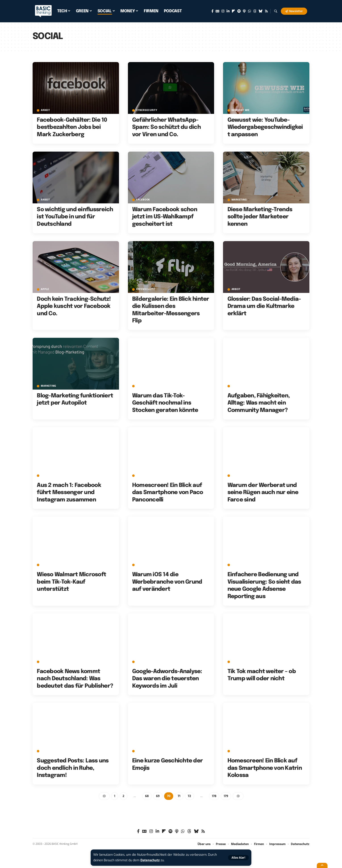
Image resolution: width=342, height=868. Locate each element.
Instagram (49, 751)
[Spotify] (239, 11)
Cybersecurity (147, 110)
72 (189, 796)
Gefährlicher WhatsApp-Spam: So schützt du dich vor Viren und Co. (166, 127)
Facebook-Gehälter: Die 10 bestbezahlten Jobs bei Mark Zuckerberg (72, 127)
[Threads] (255, 11)
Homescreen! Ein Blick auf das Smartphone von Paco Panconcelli (168, 493)
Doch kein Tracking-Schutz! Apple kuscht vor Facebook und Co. (74, 306)
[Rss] (266, 11)
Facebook (143, 200)
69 (158, 796)
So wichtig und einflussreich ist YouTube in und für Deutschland (75, 217)
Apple (45, 289)
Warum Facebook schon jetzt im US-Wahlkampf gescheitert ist (165, 217)
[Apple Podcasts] (244, 11)
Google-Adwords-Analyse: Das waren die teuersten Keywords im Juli (167, 679)
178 (214, 796)
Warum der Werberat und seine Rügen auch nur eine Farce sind (263, 493)
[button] (238, 858)
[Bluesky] (261, 11)
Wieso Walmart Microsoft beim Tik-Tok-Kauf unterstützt (71, 582)
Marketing (239, 200)
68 (147, 796)
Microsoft (239, 662)
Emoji (140, 751)
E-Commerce (50, 565)
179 (226, 796)
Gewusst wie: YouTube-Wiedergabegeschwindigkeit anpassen (265, 127)
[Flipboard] (233, 11)
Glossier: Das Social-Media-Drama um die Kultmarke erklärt (264, 306)
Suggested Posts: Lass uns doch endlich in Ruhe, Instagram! (73, 768)
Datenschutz (150, 860)
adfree (141, 476)
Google (237, 565)
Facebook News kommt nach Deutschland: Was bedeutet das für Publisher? (75, 679)
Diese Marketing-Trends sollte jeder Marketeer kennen (260, 217)
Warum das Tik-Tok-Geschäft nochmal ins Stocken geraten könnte (165, 403)
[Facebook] (212, 11)
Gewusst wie (241, 110)
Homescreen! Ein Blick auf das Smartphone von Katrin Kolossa (265, 768)
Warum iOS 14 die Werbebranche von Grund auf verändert (167, 582)
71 (179, 796)
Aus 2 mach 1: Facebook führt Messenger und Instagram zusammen (69, 493)
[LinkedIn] (228, 11)
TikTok (141, 386)
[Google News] (217, 11)
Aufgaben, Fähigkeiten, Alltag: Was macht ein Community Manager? (259, 403)
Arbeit (45, 110)
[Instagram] (223, 11)
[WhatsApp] (249, 11)
